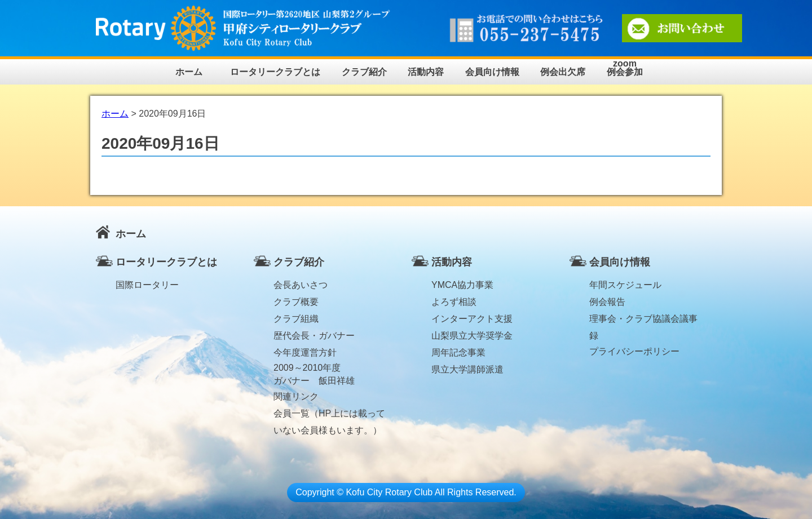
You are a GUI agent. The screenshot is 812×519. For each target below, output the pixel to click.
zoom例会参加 (625, 68)
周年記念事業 (458, 352)
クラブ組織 (296, 319)
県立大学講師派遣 (467, 369)
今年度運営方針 (305, 352)
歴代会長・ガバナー (314, 336)
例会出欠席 (563, 72)
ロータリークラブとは (275, 72)
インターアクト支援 (472, 319)
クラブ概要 (296, 302)
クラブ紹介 (364, 72)
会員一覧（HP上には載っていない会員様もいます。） (329, 415)
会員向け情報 (492, 72)
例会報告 (607, 302)
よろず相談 (454, 302)
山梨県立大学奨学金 (472, 336)
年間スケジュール (625, 285)
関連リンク (296, 396)
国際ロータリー (147, 285)
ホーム (189, 72)
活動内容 (426, 72)
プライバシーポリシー (634, 351)
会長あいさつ (301, 285)
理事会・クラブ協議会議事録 (643, 321)
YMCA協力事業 (462, 285)
